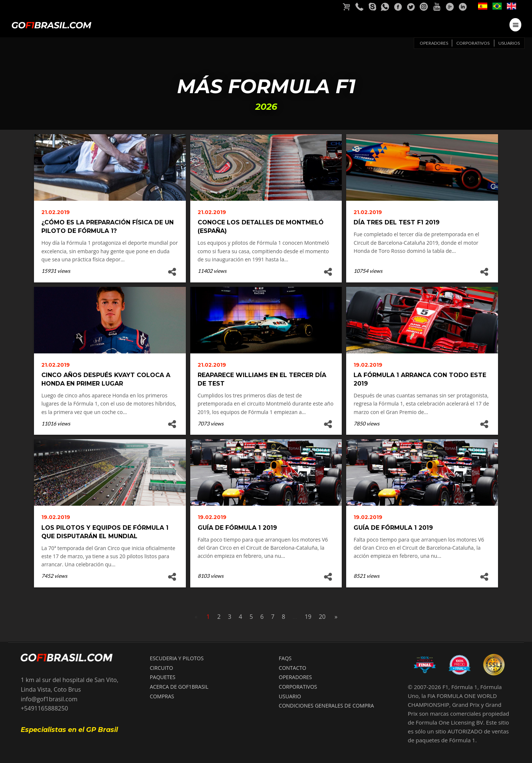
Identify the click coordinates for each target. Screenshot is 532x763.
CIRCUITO (161, 668)
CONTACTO (293, 668)
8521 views (366, 576)
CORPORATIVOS (298, 687)
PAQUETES (162, 677)
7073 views (211, 423)
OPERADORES (296, 677)
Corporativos (473, 43)
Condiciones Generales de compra (327, 706)
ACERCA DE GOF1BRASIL (179, 687)
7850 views (366, 423)
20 (322, 617)
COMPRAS (162, 696)
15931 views (56, 271)
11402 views (212, 271)
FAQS (285, 658)
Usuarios (509, 43)
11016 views (56, 423)
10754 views (368, 271)
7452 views (54, 576)
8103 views (211, 576)
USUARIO (290, 696)
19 (308, 617)
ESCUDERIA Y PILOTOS (177, 658)
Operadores (434, 43)
